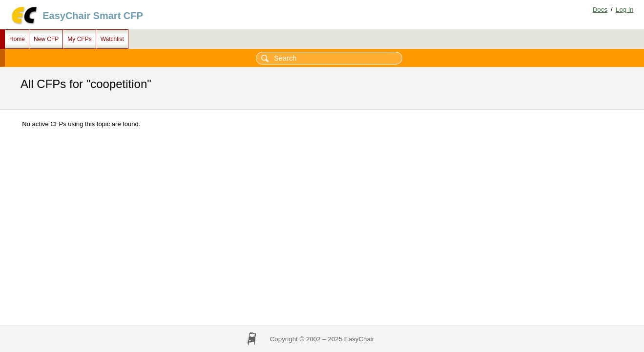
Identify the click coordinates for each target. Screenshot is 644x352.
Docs (600, 10)
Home (17, 39)
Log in (624, 10)
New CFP (46, 39)
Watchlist (112, 39)
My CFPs (79, 39)
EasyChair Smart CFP (93, 16)
